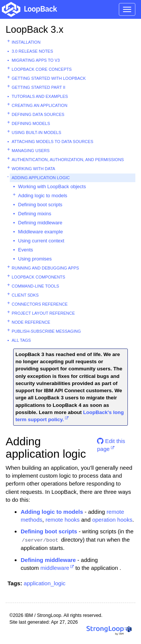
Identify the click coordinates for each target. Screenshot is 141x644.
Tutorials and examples (40, 96)
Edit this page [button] (111, 444)
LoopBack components (38, 277)
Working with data (33, 169)
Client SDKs (25, 295)
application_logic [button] (45, 583)
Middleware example (40, 232)
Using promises (35, 259)
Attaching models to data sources (52, 142)
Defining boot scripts (40, 205)
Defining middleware (40, 223)
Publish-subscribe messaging (46, 331)
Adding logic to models (43, 196)
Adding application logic (41, 178)
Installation (26, 42)
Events (26, 250)
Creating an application (39, 105)
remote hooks (63, 520)
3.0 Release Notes (32, 51)
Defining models (31, 123)
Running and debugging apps (45, 268)
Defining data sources (38, 114)
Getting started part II (39, 87)
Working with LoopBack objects (52, 187)
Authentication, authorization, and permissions (68, 160)
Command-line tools (35, 286)
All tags (21, 340)
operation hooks (112, 520)
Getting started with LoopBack (49, 78)
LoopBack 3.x (35, 29)
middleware (55, 568)
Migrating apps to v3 (36, 60)
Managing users (31, 151)
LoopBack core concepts (42, 69)
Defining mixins (35, 214)
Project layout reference (43, 313)
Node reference (31, 322)
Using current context (41, 241)
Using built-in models (36, 132)
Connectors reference (40, 304)
